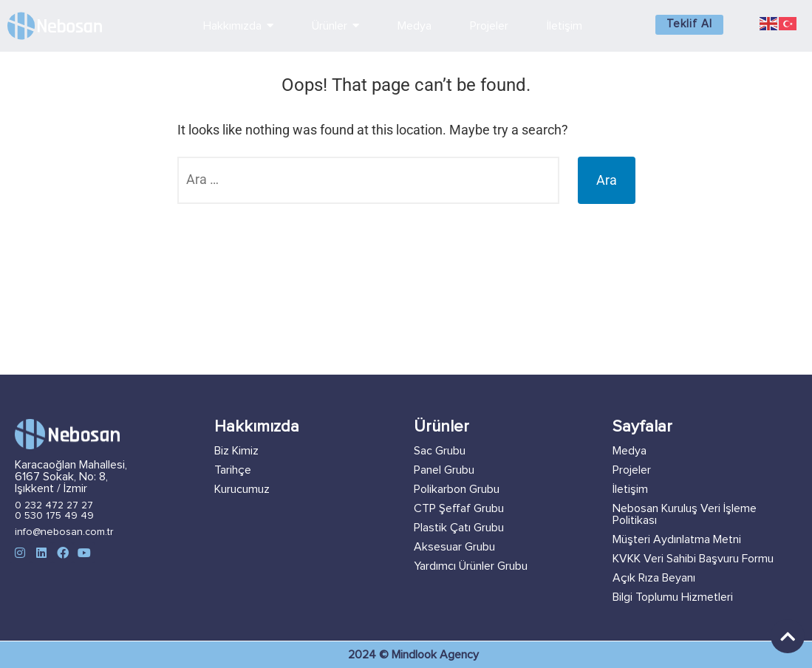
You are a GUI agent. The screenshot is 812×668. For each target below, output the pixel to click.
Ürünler (441, 427)
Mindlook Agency (435, 655)
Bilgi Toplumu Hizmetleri (673, 597)
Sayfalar (642, 427)
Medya (630, 451)
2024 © (370, 655)
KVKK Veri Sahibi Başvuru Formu (693, 559)
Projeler (632, 470)
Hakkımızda (257, 427)
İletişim (630, 489)
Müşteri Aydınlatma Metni (677, 539)
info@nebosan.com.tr (64, 532)
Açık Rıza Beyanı (654, 578)
